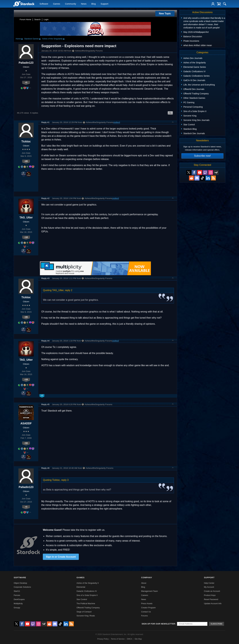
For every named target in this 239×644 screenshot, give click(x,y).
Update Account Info (213, 603)
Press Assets (147, 603)
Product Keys (210, 595)
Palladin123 (26, 63)
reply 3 (65, 480)
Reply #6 (45, 468)
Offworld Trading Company (88, 608)
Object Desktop (20, 583)
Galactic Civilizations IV (87, 591)
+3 (26, 82)
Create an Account (212, 591)
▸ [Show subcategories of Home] (22, 39)
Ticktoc (26, 141)
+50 (26, 443)
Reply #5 (45, 404)
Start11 (17, 591)
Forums (144, 616)
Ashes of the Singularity (52, 39)
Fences (17, 595)
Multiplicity (18, 603)
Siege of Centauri (84, 612)
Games (57, 4)
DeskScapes (19, 599)
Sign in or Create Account (61, 557)
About (144, 583)
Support (104, 4)
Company (147, 578)
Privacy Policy (103, 639)
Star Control (82, 599)
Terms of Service (118, 639)
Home (18, 39)
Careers (145, 595)
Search (37, 19)
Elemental (81, 587)
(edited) (117, 122)
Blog (94, 4)
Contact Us (146, 612)
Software (44, 4)
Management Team (149, 591)
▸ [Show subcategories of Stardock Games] (40, 39)
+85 (26, 161)
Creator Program (148, 608)
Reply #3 (45, 278)
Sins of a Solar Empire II (87, 595)
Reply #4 (45, 341)
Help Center (209, 583)
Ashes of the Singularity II (88, 583)
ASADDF (26, 423)
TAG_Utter (26, 218)
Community (70, 4)
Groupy (17, 608)
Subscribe (217, 624)
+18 (26, 237)
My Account (209, 587)
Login (46, 19)
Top (173, 122)
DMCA (129, 639)
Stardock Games (31, 39)
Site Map (138, 639)
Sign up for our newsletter (158, 624)
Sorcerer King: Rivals (86, 616)
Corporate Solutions (22, 587)
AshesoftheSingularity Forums (87, 51)
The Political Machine (86, 603)
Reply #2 (45, 198)
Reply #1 (45, 122)
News (84, 4)
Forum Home (25, 19)
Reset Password (211, 599)
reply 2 (69, 290)
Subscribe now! (202, 156)
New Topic (165, 14)
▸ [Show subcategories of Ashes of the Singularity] (64, 39)
